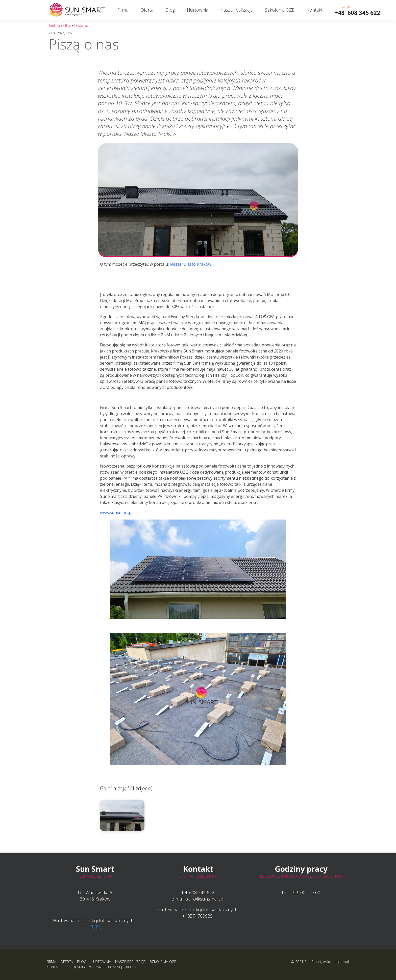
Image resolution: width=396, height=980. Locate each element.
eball (345, 962)
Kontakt (315, 10)
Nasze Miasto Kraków (190, 264)
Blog (170, 10)
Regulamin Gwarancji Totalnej (94, 967)
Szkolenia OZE (280, 10)
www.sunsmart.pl (193, 566)
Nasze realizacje (237, 10)
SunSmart (55, 25)
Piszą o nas (81, 25)
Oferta (147, 10)
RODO (131, 967)
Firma (123, 10)
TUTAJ (96, 927)
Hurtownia (197, 10)
